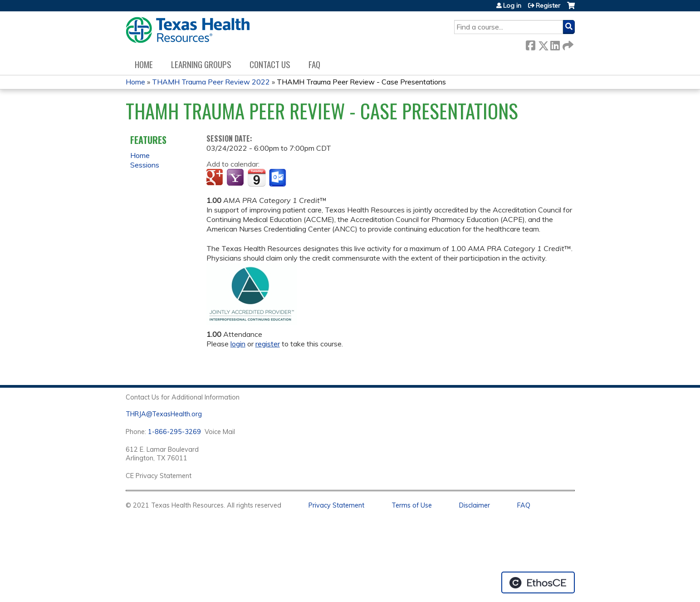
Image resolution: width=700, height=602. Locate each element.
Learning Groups (201, 64)
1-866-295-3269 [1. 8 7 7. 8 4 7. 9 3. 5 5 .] (174, 432)
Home (144, 64)
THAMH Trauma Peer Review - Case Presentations (361, 82)
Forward (567, 44)
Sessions (145, 165)
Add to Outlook (278, 178)
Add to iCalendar (257, 178)
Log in (512, 5)
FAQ (314, 64)
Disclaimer (475, 505)
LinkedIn (555, 44)
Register (548, 5)
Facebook (530, 44)
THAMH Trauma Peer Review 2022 (211, 82)
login (238, 344)
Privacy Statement (336, 505)
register (268, 344)
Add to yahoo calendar (236, 178)
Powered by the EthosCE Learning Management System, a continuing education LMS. (538, 582)
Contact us (270, 64)
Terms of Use (412, 505)
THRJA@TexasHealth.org (164, 414)
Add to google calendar (216, 178)
